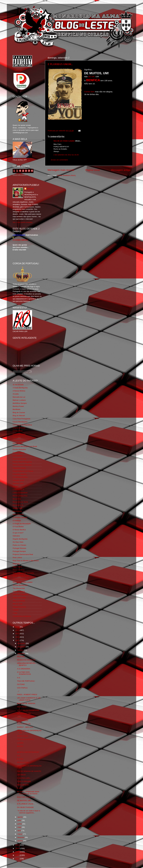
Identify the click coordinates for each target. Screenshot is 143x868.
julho (20, 820)
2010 (18, 848)
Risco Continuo (19, 570)
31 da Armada (18, 385)
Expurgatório (18, 456)
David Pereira (18, 443)
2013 (18, 637)
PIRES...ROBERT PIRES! (27, 695)
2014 (18, 634)
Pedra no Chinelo (19, 545)
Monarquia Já (18, 505)
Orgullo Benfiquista (20, 539)
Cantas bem (89, 92)
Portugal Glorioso (19, 548)
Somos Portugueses (21, 579)
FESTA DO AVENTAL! (26, 739)
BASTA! (20, 746)
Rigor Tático (17, 567)
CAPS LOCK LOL (24, 724)
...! (18, 691)
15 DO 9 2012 (22, 736)
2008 (18, 855)
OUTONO (21, 684)
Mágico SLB (17, 508)
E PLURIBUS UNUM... (60, 64)
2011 (18, 845)
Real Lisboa (17, 558)
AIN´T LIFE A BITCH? (25, 717)
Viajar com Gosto (19, 598)
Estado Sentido (19, 453)
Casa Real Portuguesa (21, 419)
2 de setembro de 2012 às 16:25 (66, 155)
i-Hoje (15, 613)
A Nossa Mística (19, 391)
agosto (20, 817)
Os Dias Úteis (18, 542)
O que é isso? (18, 533)
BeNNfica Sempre (20, 403)
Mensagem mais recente (61, 170)
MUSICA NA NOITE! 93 (26, 660)
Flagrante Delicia (19, 468)
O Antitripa (17, 521)
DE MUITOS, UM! (24, 714)
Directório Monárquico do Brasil (25, 446)
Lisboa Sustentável (20, 493)
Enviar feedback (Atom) (67, 175)
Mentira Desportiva (20, 496)
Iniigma (16, 486)
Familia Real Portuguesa (22, 462)
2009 (18, 852)
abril (19, 831)
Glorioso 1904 (18, 483)
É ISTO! (20, 759)
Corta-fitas (17, 437)
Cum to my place (19, 440)
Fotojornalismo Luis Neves (23, 471)
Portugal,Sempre (19, 551)
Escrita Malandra (19, 449)
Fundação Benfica (20, 474)
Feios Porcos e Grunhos (22, 465)
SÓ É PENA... (22, 707)
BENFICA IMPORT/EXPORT (28, 752)
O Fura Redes (18, 527)
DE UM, (92, 77)
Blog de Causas (19, 412)
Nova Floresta (18, 514)
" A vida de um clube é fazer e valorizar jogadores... (29, 812)
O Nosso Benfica (19, 530)
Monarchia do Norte (20, 502)
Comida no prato (19, 434)
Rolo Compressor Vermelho (23, 573)
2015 (18, 630)
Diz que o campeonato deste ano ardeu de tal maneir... (28, 793)
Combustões (18, 431)
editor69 (30, 189)
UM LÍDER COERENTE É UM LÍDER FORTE (29, 699)
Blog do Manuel (19, 416)
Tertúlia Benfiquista (20, 585)
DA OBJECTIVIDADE (25, 807)
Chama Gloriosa (19, 428)
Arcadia (16, 394)
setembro (21, 654)
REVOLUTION (23, 762)
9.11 (19, 756)
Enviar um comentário (59, 160)
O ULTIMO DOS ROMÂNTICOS (24, 673)
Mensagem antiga (121, 170)
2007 (18, 859)
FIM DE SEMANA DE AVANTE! (29, 771)
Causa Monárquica (20, 422)
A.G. (19, 678)
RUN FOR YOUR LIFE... (27, 797)
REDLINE (21, 657)
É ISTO (20, 788)
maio (20, 827)
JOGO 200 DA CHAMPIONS (28, 710)
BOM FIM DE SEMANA (26, 703)
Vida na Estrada (19, 601)
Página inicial (93, 170)
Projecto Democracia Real (23, 554)
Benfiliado (16, 409)
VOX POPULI (22, 688)
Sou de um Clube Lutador (64, 141)
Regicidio (16, 564)
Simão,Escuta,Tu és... (21, 576)
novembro (22, 647)
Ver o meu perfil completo (23, 222)
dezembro (22, 643)
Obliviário (16, 536)
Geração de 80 (18, 480)
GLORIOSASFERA (20, 477)
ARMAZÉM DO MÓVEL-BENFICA (27, 664)
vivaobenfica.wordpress (22, 616)
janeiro (20, 841)
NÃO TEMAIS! (23, 720)
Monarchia (17, 499)
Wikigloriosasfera (19, 607)
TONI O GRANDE (24, 781)
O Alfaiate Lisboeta (20, 517)
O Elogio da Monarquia (22, 524)
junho (20, 824)
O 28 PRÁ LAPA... (24, 778)
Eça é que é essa (19, 459)
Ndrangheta (17, 511)
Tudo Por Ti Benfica (20, 595)
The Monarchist (19, 588)
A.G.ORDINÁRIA (24, 669)
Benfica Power (18, 406)
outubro (21, 650)
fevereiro (21, 837)
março (20, 834)
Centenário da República (22, 425)
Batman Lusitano (19, 400)
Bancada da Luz (19, 397)
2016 (18, 627)
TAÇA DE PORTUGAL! (26, 681)
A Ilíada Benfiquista (20, 388)
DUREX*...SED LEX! (25, 727)
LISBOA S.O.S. (19, 490)
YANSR (16, 610)
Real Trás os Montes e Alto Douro (26, 561)
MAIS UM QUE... (24, 785)
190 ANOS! (21, 775)
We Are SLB (17, 604)
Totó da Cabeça (19, 591)
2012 (18, 640)
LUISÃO (20, 743)
